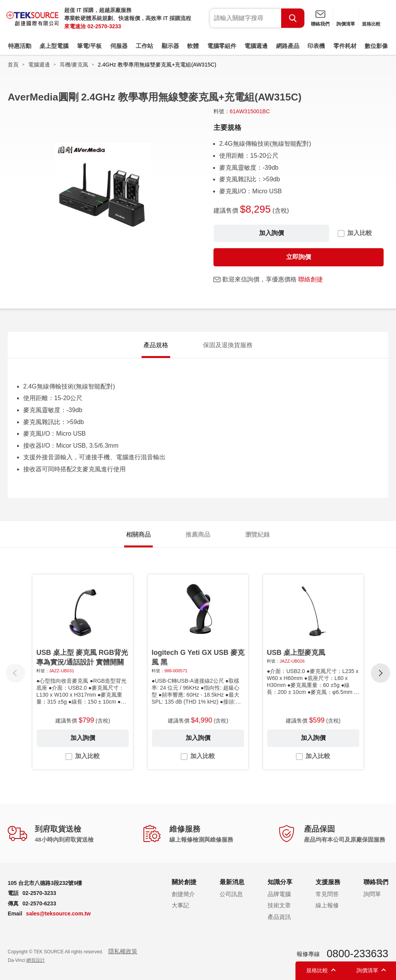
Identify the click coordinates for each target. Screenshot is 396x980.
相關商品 (138, 534)
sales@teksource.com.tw (58, 914)
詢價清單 (346, 24)
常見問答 (327, 894)
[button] (381, 673)
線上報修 (327, 905)
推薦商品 (198, 534)
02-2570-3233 (104, 26)
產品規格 (156, 345)
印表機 (316, 46)
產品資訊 (279, 917)
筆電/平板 (89, 46)
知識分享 (280, 882)
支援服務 (328, 882)
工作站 (144, 46)
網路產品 (288, 46)
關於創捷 (184, 882)
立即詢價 (299, 257)
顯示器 (170, 46)
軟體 (193, 46)
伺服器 (119, 46)
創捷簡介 (183, 894)
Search (293, 18)
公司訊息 (231, 894)
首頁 (13, 65)
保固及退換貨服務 (228, 345)
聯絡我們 (320, 24)
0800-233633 (358, 954)
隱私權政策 (123, 951)
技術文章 (279, 905)
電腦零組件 (222, 46)
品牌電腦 (279, 894)
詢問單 (372, 894)
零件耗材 (345, 46)
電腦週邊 (256, 46)
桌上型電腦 (54, 46)
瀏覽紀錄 (258, 534)
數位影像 (376, 46)
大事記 (180, 905)
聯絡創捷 (311, 279)
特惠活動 (20, 46)
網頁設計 (36, 960)
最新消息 (232, 882)
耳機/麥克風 (74, 65)
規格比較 (371, 24)
